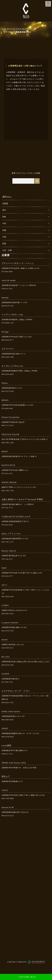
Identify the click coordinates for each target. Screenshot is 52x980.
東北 (4, 210)
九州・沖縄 (7, 250)
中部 (4, 223)
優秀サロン (7, 197)
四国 (4, 244)
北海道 (5, 203)
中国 (4, 237)
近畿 (4, 230)
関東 (4, 217)
